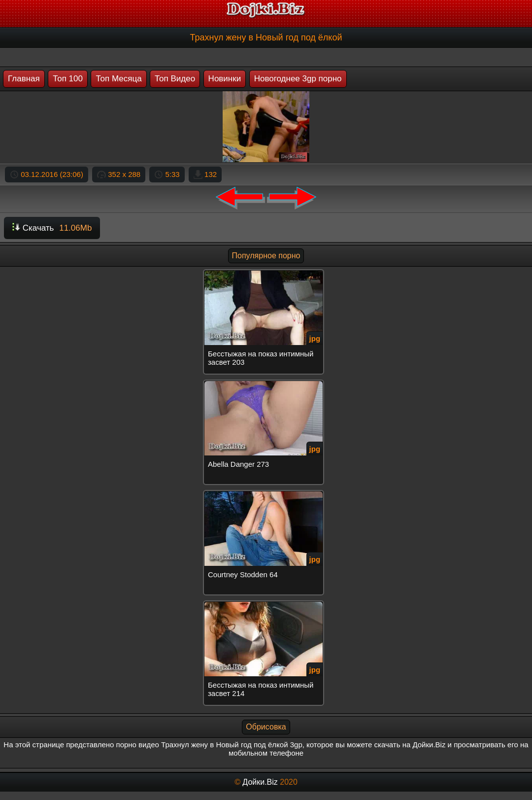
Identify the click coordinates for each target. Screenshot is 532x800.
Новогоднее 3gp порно (298, 79)
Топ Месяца (118, 79)
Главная (24, 79)
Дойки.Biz (260, 782)
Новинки (225, 79)
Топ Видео (175, 79)
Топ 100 (68, 79)
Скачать (52, 228)
